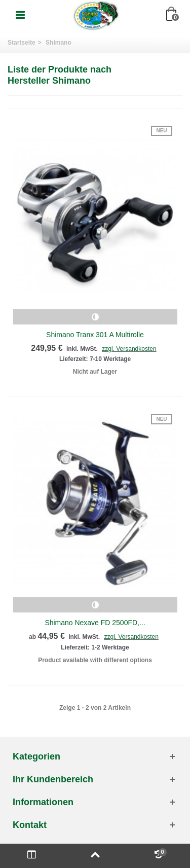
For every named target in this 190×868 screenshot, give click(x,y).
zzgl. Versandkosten (129, 349)
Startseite (22, 43)
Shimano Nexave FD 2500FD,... (95, 623)
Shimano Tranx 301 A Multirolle (95, 335)
